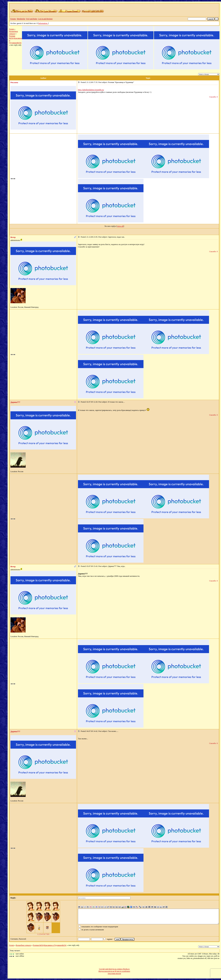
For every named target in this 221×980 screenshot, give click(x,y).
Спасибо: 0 (213, 97)
